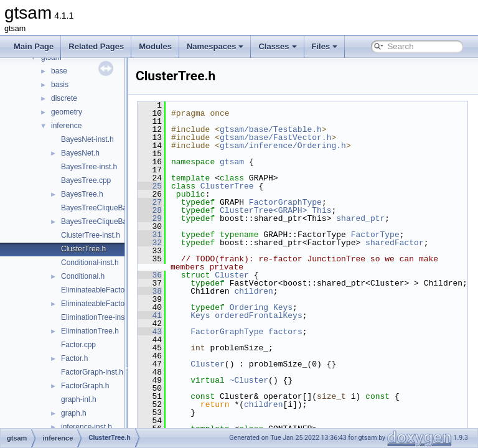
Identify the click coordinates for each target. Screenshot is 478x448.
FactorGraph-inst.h (92, 372)
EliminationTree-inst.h (97, 317)
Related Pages (96, 46)
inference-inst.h (87, 427)
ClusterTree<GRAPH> (294, 210)
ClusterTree (258, 186)
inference (66, 126)
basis (60, 85)
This (353, 210)
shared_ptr (391, 218)
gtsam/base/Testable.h (302, 129)
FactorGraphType (316, 202)
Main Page (34, 46)
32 (181, 243)
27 (181, 202)
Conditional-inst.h (90, 263)
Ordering (280, 315)
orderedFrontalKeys (289, 324)
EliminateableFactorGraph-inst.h (115, 290)
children (284, 299)
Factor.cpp (78, 345)
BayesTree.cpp (86, 180)
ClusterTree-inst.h (91, 235)
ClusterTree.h (83, 249)
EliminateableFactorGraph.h (107, 304)
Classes (277, 46)
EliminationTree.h (90, 331)
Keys (314, 315)
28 (181, 210)
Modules (155, 46)
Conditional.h (83, 276)
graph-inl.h (79, 399)
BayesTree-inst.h (89, 167)
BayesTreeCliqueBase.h (101, 222)
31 (181, 235)
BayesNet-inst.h (87, 139)
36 (181, 275)
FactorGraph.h (85, 386)
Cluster (263, 275)
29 (181, 218)
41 (181, 324)
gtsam (263, 162)
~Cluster (280, 388)
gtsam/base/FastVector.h (307, 138)
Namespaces (215, 46)
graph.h (74, 413)
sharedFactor (426, 243)
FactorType (406, 235)
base (59, 71)
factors (316, 340)
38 (181, 299)
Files (325, 46)
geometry (67, 112)
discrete (64, 98)
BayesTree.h (82, 194)
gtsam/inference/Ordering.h (314, 146)
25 (181, 186)
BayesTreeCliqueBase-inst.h (108, 208)
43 (181, 340)
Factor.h (74, 358)
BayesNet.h (80, 153)
